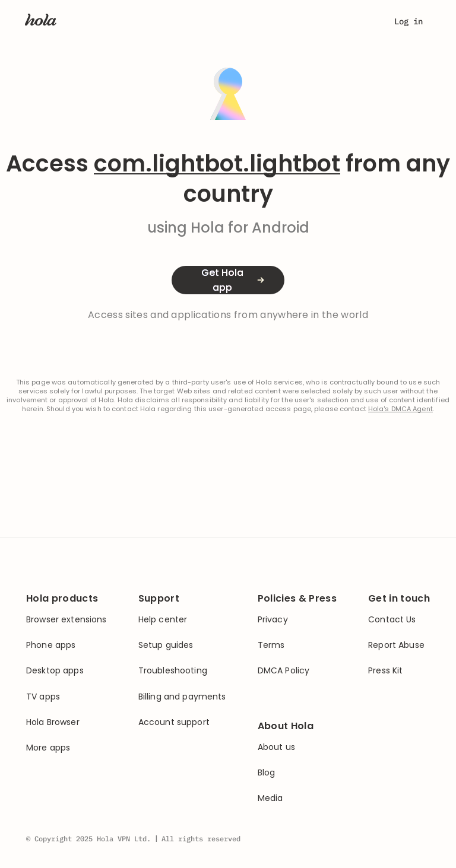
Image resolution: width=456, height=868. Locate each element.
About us (276, 747)
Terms (271, 645)
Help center (163, 620)
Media (270, 798)
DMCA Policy (284, 671)
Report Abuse (396, 645)
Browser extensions (66, 620)
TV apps (43, 697)
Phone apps (51, 645)
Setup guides (166, 645)
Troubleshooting (173, 671)
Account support (174, 722)
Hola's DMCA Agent (400, 409)
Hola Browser (53, 722)
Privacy (273, 620)
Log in (408, 21)
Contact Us (392, 620)
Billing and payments (182, 697)
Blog (267, 773)
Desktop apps (55, 671)
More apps (48, 748)
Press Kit (385, 671)
